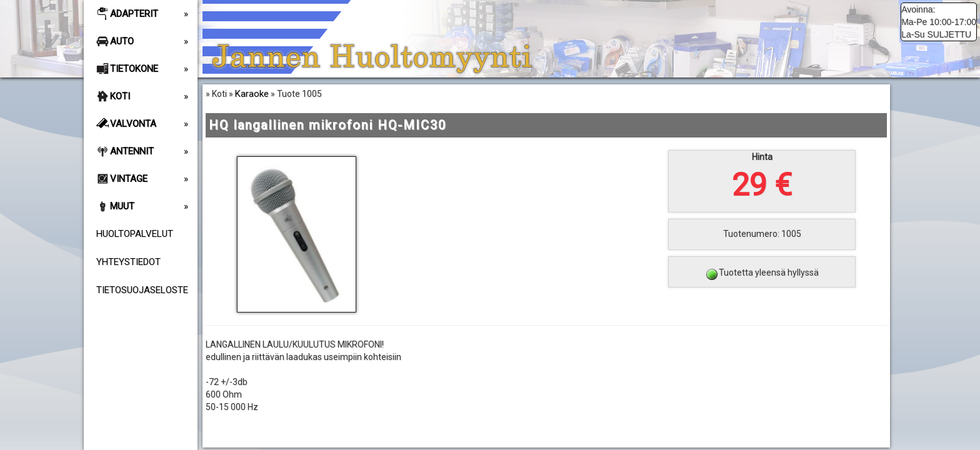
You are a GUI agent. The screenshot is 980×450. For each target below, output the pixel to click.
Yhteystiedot (128, 262)
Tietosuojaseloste (142, 290)
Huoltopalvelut (135, 234)
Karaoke (252, 94)
